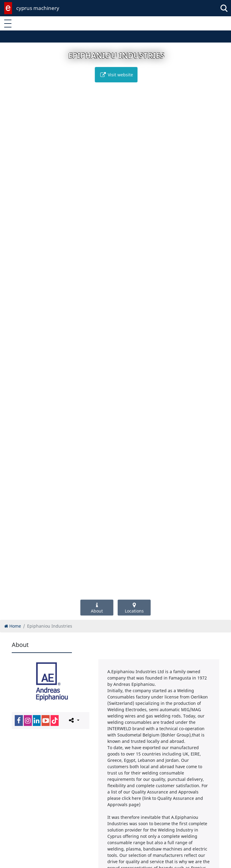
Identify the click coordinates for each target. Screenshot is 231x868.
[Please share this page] (74, 720)
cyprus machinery (38, 8)
